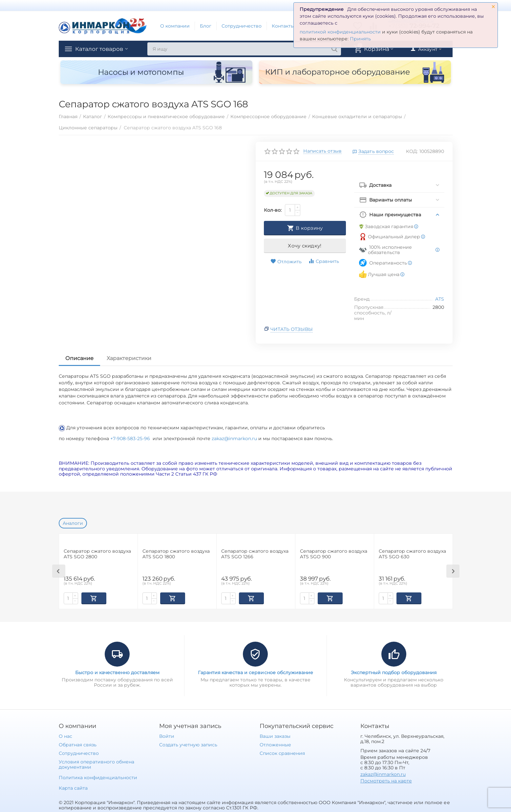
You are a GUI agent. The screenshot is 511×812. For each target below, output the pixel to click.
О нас (65, 736)
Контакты (283, 26)
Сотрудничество (242, 26)
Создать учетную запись (188, 744)
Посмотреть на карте (386, 780)
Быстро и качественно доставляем (117, 672)
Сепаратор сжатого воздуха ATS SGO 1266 (255, 554)
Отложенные (275, 744)
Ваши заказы (275, 736)
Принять (360, 39)
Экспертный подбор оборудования (394, 672)
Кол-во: (273, 210)
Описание (79, 358)
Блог (206, 26)
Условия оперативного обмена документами (96, 764)
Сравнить (324, 261)
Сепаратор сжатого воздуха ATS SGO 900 (334, 554)
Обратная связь (78, 744)
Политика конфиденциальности (98, 777)
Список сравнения (282, 753)
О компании (175, 26)
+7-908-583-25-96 (131, 438)
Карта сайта (73, 787)
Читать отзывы (292, 329)
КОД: (412, 151)
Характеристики (129, 358)
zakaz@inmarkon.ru (234, 438)
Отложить (286, 262)
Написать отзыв (322, 151)
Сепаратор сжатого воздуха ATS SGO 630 (412, 554)
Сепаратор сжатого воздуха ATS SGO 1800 (176, 554)
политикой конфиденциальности (340, 32)
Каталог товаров (101, 49)
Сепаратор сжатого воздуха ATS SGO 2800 (97, 554)
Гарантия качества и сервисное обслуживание (255, 672)
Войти (167, 736)
